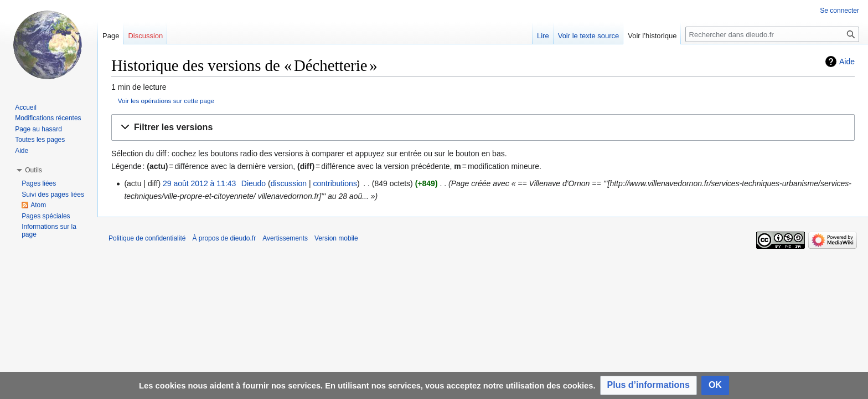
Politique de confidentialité (147, 238)
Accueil (26, 108)
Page (111, 36)
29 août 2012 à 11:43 (199, 183)
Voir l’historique (652, 36)
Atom (38, 205)
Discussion (145, 36)
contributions (335, 183)
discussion (289, 183)
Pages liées (39, 183)
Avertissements (285, 238)
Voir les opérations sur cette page (166, 101)
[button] (483, 128)
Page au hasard (38, 129)
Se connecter (839, 11)
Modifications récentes (48, 118)
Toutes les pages (40, 140)
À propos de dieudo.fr (224, 238)
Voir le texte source (589, 36)
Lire (543, 36)
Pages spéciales (46, 216)
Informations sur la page (49, 231)
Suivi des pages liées (53, 195)
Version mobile (336, 238)
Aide (847, 62)
